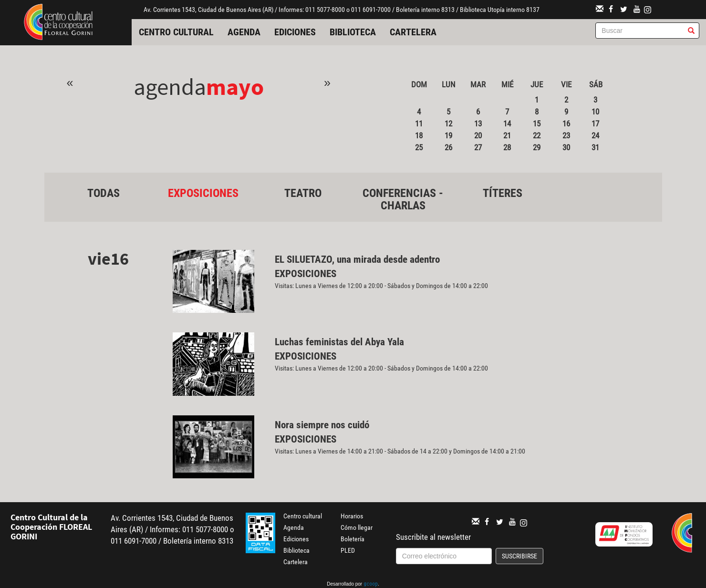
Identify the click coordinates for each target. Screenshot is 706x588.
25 (419, 147)
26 (448, 147)
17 (595, 124)
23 (566, 135)
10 (595, 112)
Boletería (353, 539)
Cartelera (413, 32)
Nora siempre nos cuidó (322, 425)
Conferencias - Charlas (403, 199)
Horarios (352, 516)
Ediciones (295, 32)
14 (507, 124)
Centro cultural (176, 32)
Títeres (503, 193)
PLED (348, 550)
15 (537, 124)
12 (448, 124)
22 (537, 135)
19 (448, 135)
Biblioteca (353, 32)
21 (507, 135)
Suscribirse (519, 556)
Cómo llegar (357, 527)
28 (507, 147)
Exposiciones (203, 193)
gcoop (371, 585)
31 (595, 147)
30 (566, 147)
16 (566, 124)
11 (419, 124)
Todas (104, 193)
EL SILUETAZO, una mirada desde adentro (358, 259)
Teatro (303, 193)
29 (537, 147)
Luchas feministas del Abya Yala (339, 342)
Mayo (235, 87)
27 (478, 147)
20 (478, 135)
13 (478, 124)
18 (419, 135)
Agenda (244, 32)
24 (595, 135)
